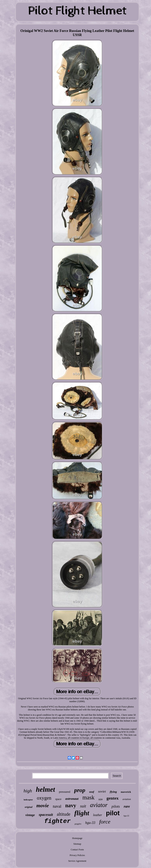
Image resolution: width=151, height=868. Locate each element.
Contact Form (77, 850)
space (58, 799)
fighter (57, 821)
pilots (116, 806)
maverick (126, 792)
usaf (92, 792)
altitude (64, 814)
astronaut (72, 799)
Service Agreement (77, 861)
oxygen (44, 798)
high (28, 791)
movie (43, 806)
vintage (30, 815)
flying (113, 792)
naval (57, 806)
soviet (102, 791)
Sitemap (77, 844)
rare (127, 806)
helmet (45, 789)
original (29, 807)
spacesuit (46, 815)
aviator (99, 805)
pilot (113, 813)
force (105, 822)
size (101, 799)
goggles (78, 824)
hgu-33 (90, 823)
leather (98, 815)
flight (82, 813)
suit (83, 806)
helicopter (28, 800)
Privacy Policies (77, 855)
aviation (127, 799)
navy (71, 805)
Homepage (77, 838)
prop (80, 790)
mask (88, 797)
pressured (65, 792)
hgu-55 (126, 816)
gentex (113, 798)
